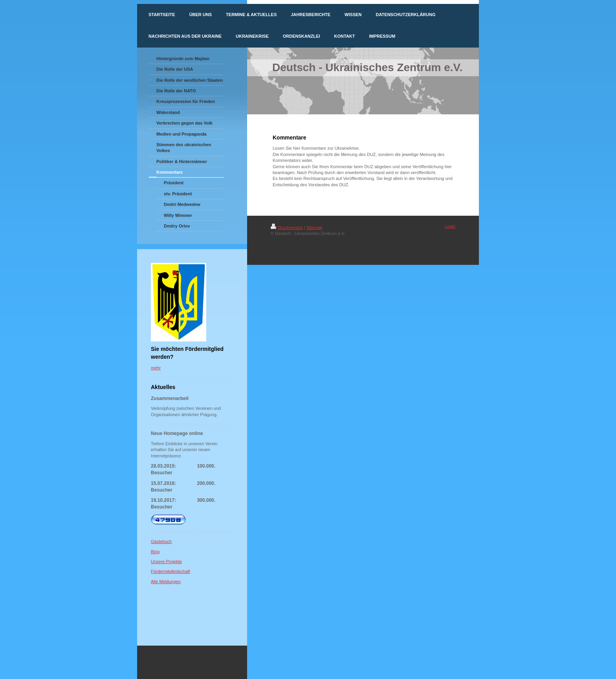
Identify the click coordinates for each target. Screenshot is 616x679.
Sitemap (314, 228)
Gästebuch (161, 541)
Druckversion (287, 228)
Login (450, 226)
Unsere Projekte (166, 562)
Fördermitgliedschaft (170, 571)
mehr (156, 368)
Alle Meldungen (166, 582)
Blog (155, 552)
